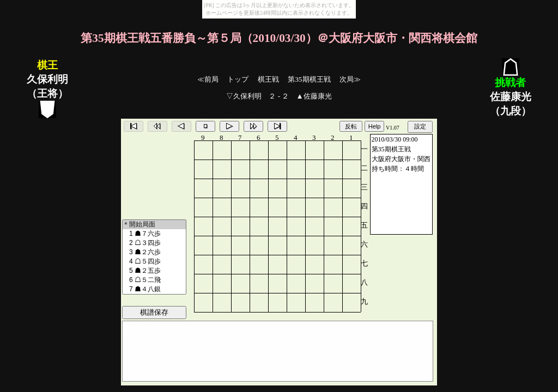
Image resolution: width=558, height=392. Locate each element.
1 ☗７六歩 (154, 234)
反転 (351, 126)
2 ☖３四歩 (154, 243)
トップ (238, 79)
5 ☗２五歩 (154, 271)
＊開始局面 (154, 225)
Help (375, 126)
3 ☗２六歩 (154, 252)
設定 (420, 126)
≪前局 (208, 79)
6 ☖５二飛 (154, 280)
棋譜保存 (154, 312)
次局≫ (350, 79)
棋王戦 (268, 79)
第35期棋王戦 (309, 79)
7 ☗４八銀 (154, 289)
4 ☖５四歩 (154, 262)
